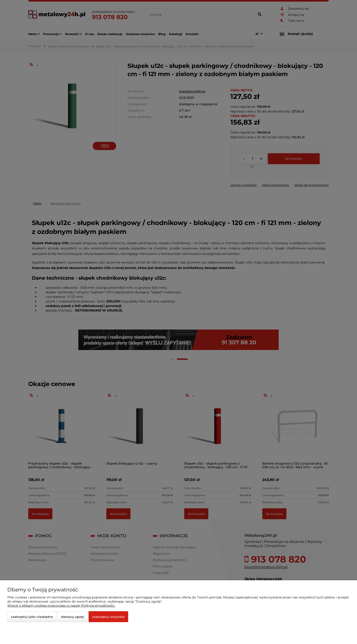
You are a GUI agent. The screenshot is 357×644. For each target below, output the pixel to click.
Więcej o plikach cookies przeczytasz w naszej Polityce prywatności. (61, 606)
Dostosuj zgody (73, 617)
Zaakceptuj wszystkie (108, 617)
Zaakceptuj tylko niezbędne (32, 617)
